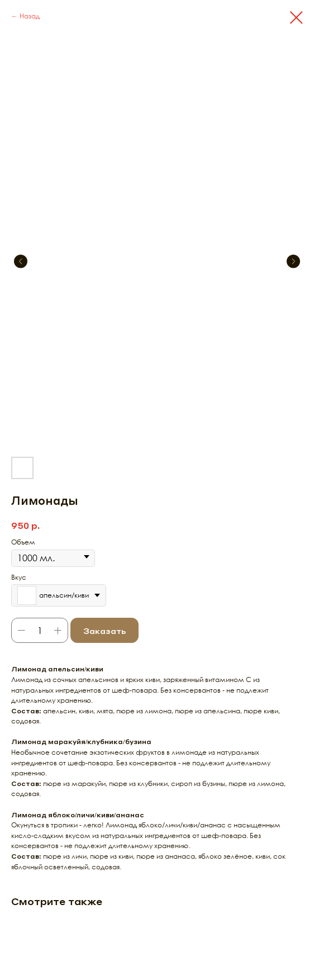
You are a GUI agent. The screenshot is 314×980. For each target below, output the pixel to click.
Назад (30, 16)
